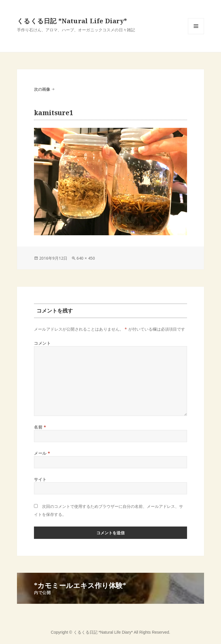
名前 (40, 427)
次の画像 (42, 89)
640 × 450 (86, 258)
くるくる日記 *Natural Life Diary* (72, 21)
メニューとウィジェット (196, 34)
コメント (42, 343)
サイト (40, 479)
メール (42, 453)
